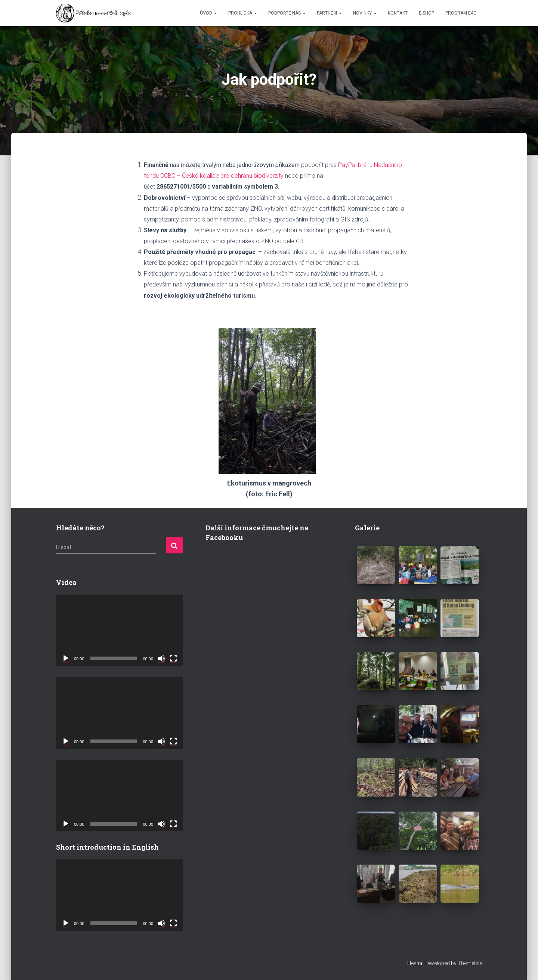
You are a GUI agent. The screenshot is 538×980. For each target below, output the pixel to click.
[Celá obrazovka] (173, 658)
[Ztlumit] (161, 658)
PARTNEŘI (329, 13)
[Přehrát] (66, 658)
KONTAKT (398, 13)
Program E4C (461, 13)
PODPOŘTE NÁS (287, 13)
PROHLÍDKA (243, 13)
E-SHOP (426, 13)
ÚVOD (208, 13)
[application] (120, 630)
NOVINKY (365, 13)
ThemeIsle (470, 963)
